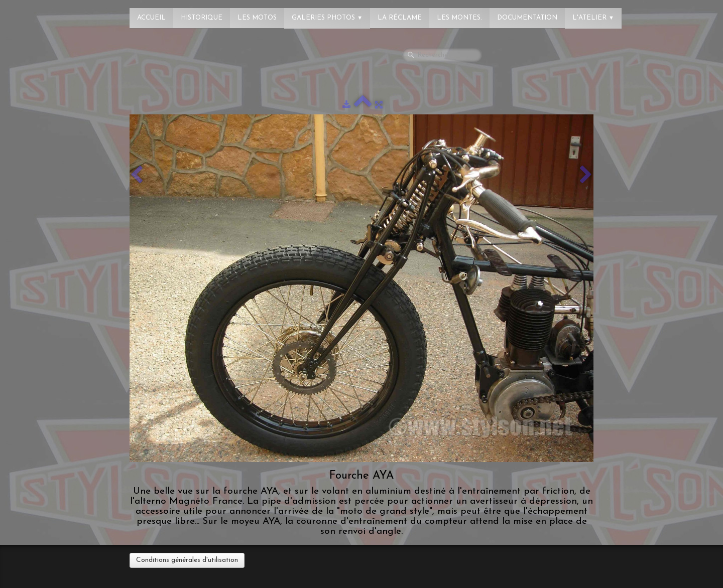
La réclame (400, 18)
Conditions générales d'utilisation (187, 560)
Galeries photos (327, 18)
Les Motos (257, 18)
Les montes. (459, 18)
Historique (202, 18)
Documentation (527, 18)
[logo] (48, 13)
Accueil (151, 18)
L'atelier (593, 18)
